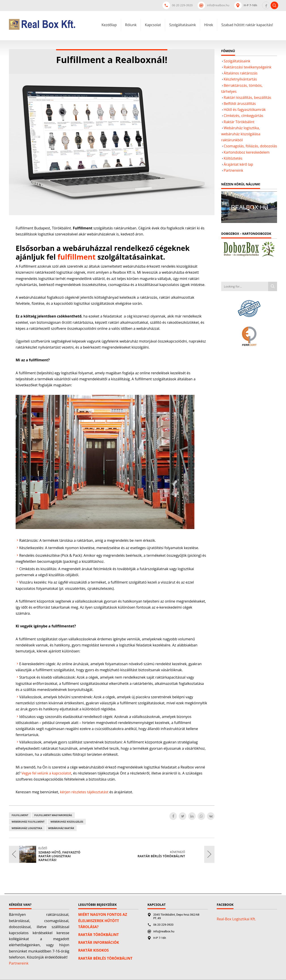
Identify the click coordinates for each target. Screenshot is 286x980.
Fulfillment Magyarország (53, 815)
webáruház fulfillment (28, 822)
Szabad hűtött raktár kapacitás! (247, 25)
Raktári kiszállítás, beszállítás (247, 97)
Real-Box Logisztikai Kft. (236, 919)
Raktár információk (99, 942)
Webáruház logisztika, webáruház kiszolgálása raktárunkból (241, 134)
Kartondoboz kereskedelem (247, 152)
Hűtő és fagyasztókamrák (245, 110)
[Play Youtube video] (249, 207)
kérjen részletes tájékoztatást (84, 792)
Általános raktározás (241, 73)
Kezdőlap (109, 25)
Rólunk (131, 25)
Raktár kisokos (94, 950)
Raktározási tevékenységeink (248, 67)
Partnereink (233, 170)
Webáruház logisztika (27, 828)
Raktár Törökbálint (239, 122)
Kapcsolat (153, 25)
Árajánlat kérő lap (238, 164)
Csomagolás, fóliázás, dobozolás (250, 146)
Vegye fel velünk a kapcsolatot (46, 773)
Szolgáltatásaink (183, 25)
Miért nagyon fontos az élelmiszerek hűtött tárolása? (103, 921)
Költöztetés (233, 158)
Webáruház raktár (61, 828)
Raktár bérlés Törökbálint (105, 958)
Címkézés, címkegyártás (243, 116)
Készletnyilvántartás (240, 79)
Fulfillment (20, 815)
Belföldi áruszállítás (240, 104)
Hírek (209, 25)
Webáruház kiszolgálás (67, 822)
